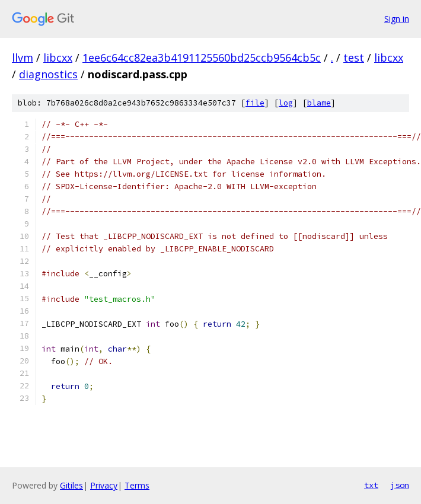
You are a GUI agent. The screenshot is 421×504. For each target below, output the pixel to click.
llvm (23, 58)
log (286, 103)
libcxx (58, 58)
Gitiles (71, 485)
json (400, 485)
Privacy (104, 485)
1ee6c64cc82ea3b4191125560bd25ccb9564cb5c (202, 58)
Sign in (397, 19)
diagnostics (48, 74)
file (255, 103)
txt (371, 485)
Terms (137, 485)
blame (319, 103)
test (354, 58)
